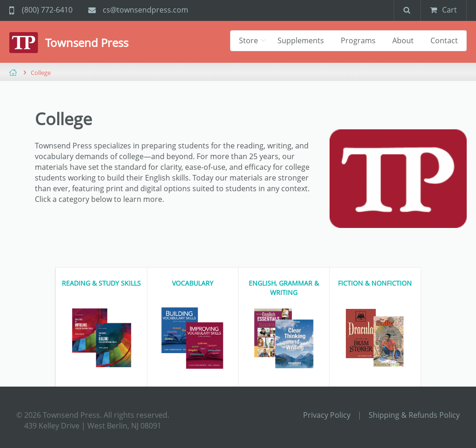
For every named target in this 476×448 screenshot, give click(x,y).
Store (249, 40)
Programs (358, 40)
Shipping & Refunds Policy (414, 415)
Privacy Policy (327, 415)
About (403, 40)
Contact (444, 40)
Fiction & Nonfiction (375, 283)
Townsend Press (87, 43)
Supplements (301, 40)
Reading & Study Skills (101, 283)
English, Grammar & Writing (284, 288)
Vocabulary (193, 283)
